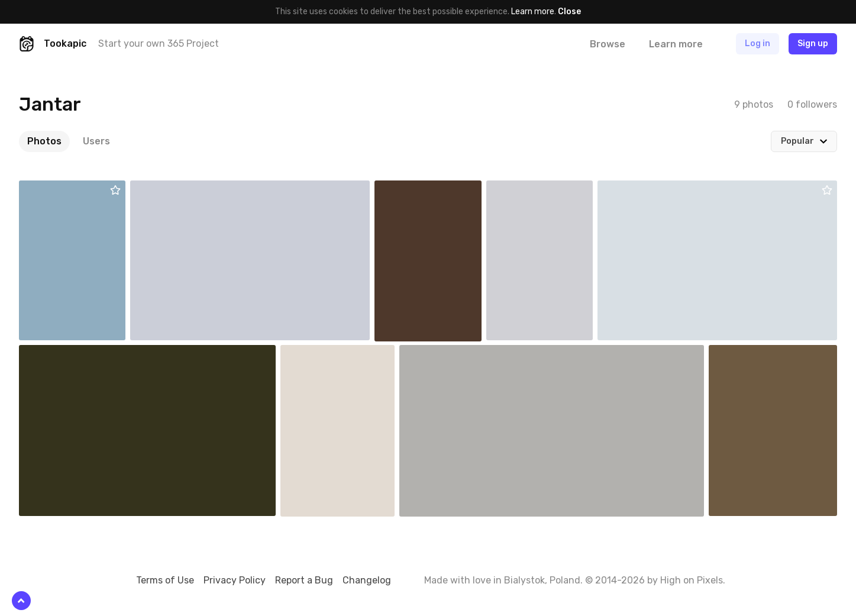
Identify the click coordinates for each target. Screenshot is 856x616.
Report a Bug (304, 580)
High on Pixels (692, 580)
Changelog (367, 580)
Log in (758, 43)
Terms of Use (165, 580)
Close (569, 12)
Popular (797, 141)
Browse (608, 44)
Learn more (533, 12)
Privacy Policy (235, 580)
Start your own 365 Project (159, 43)
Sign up (813, 43)
